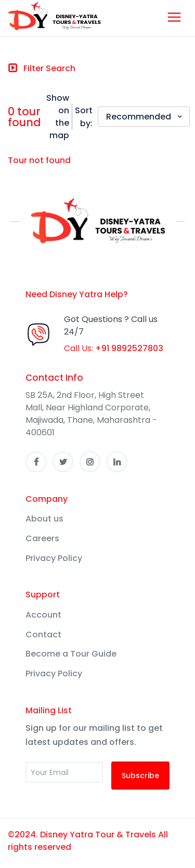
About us (44, 519)
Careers (42, 538)
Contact (43, 635)
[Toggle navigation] (42, 69)
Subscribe (140, 776)
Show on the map (58, 117)
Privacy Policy (54, 558)
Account (43, 615)
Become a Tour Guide (71, 654)
